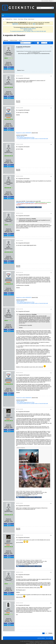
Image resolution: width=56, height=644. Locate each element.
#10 (51, 373)
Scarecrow (8, 52)
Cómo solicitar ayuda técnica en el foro (26, 137)
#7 (51, 241)
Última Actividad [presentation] (14, 40)
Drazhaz (8, 182)
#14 (51, 572)
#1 (51, 47)
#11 (51, 409)
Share (9, 67)
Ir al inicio (49, 638)
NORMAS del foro (20, 202)
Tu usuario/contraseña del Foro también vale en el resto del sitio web (28, 31)
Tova (8, 609)
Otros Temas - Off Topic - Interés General (26, 19)
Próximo (50, 633)
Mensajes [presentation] (6, 40)
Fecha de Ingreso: (8, 63)
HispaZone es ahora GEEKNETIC (24, 133)
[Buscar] (44, 8)
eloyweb (8, 415)
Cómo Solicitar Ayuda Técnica (28, 29)
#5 (51, 176)
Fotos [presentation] (20, 40)
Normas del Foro (28, 30)
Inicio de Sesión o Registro (48, 1)
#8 (51, 273)
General (15, 19)
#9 (51, 309)
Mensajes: (7, 65)
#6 (51, 213)
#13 (51, 535)
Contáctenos (41, 638)
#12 (51, 503)
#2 (51, 76)
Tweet (9, 69)
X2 (8, 82)
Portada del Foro (9, 19)
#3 (51, 108)
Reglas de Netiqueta (30, 202)
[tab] (6, 40)
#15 (51, 603)
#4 (51, 145)
